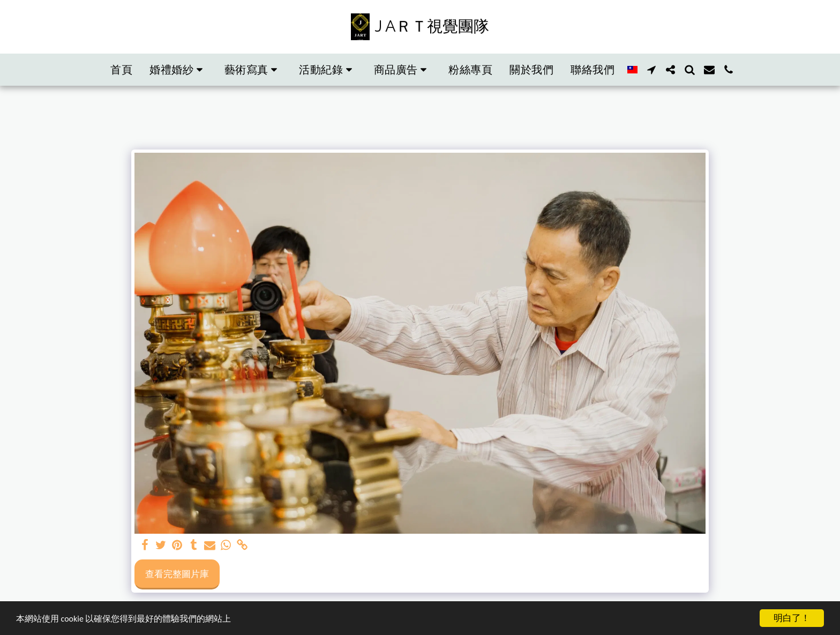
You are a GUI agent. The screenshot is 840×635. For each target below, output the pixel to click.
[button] (178, 70)
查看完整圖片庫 (177, 573)
